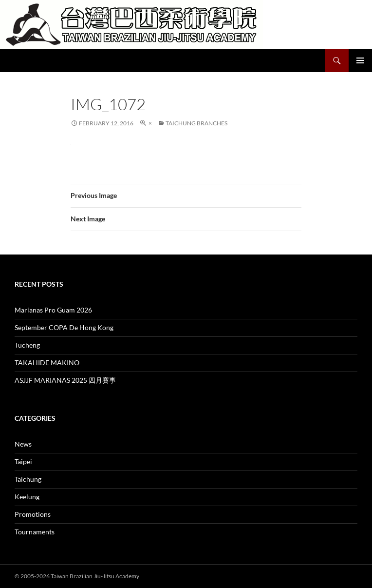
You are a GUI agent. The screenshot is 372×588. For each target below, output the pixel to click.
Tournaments (35, 532)
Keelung (27, 497)
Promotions (33, 514)
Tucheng (27, 345)
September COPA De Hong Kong (64, 327)
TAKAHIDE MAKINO (47, 363)
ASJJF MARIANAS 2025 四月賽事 (65, 380)
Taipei (23, 461)
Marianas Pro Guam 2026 (53, 310)
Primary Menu (360, 60)
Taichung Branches (196, 123)
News (23, 444)
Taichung (28, 479)
